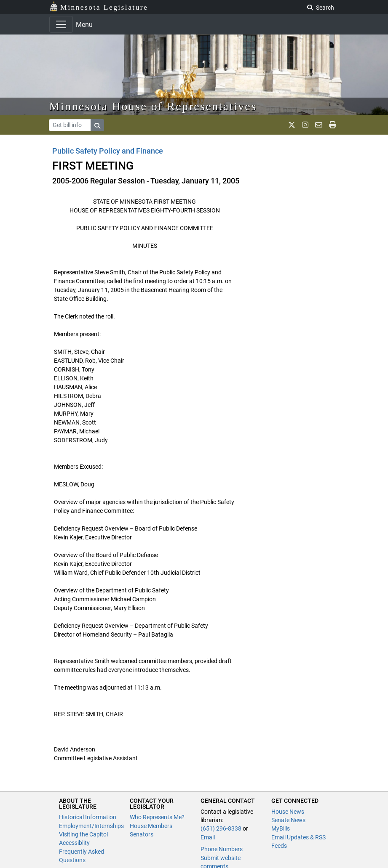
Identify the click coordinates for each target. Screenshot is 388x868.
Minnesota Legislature (99, 7)
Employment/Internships (91, 826)
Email (208, 837)
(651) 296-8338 (221, 828)
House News (288, 812)
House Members (151, 826)
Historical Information (88, 817)
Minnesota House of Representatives (153, 106)
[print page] (333, 125)
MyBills (281, 828)
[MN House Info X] (292, 125)
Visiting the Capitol (83, 834)
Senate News (288, 820)
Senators (142, 834)
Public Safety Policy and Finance (108, 151)
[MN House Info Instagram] (305, 125)
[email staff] (319, 125)
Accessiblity (74, 843)
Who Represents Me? (157, 817)
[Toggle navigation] (61, 24)
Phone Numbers (222, 849)
